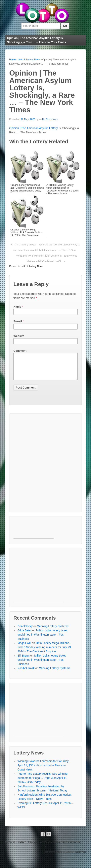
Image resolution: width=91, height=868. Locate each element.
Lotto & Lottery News (29, 60)
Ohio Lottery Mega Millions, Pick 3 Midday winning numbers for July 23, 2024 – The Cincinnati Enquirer (44, 652)
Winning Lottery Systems (53, 631)
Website (19, 336)
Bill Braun (24, 660)
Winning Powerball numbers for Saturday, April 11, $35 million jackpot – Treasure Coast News (43, 770)
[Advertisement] (45, 468)
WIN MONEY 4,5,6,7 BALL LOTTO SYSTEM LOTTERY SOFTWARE (46, 847)
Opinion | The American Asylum (29, 128)
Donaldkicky (25, 631)
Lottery (54, 128)
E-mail (18, 321)
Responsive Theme (53, 857)
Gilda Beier (24, 635)
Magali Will (24, 648)
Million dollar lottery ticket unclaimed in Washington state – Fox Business (42, 639)
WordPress (81, 857)
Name (17, 307)
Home (12, 60)
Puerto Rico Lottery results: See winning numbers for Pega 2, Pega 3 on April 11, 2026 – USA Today (42, 783)
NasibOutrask (26, 673)
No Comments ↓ (51, 119)
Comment (20, 351)
